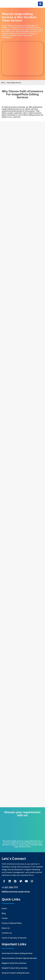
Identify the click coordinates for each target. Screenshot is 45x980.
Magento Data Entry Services (14, 963)
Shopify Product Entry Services (15, 968)
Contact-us (7, 933)
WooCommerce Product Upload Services (19, 958)
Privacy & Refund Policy (12, 923)
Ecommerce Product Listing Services (17, 953)
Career (5, 918)
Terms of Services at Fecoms (14, 938)
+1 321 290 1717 (10, 887)
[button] (40, 4)
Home (4, 83)
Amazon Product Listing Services (15, 973)
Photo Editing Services (14, 83)
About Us (6, 928)
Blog (4, 913)
